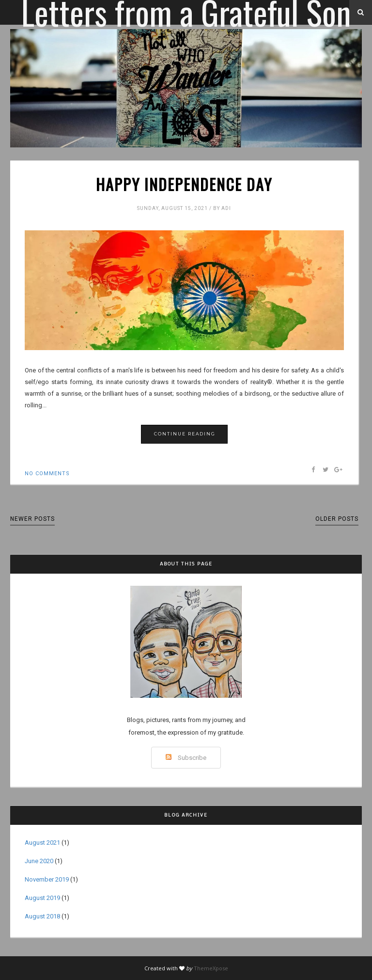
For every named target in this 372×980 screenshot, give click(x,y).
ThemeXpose (211, 968)
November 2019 (47, 879)
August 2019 (42, 898)
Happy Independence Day (184, 184)
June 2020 (39, 861)
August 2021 (42, 843)
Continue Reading (185, 434)
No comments (47, 474)
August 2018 (42, 916)
